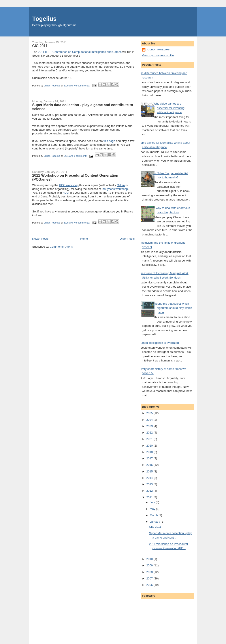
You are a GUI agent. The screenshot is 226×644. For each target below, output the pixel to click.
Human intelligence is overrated (159, 343)
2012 (150, 491)
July (153, 502)
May (153, 509)
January (155, 522)
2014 (150, 478)
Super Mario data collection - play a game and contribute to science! (83, 107)
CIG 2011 (40, 46)
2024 (150, 420)
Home (84, 239)
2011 (150, 497)
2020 (150, 446)
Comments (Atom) (61, 247)
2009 (150, 565)
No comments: (82, 86)
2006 (150, 585)
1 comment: (81, 156)
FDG (66, 193)
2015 (150, 471)
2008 (150, 572)
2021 (150, 439)
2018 (150, 452)
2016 (150, 465)
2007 (150, 578)
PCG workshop (69, 185)
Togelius (44, 19)
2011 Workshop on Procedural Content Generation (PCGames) (75, 177)
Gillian (121, 185)
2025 (150, 413)
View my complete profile (158, 55)
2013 (150, 484)
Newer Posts (40, 239)
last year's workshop (115, 189)
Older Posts (127, 239)
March (154, 515)
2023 (150, 426)
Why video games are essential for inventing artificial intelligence (169, 108)
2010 (150, 559)
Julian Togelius (158, 50)
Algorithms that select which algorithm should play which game (173, 308)
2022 (150, 433)
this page (109, 141)
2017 (150, 458)
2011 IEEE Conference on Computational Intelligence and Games (80, 52)
